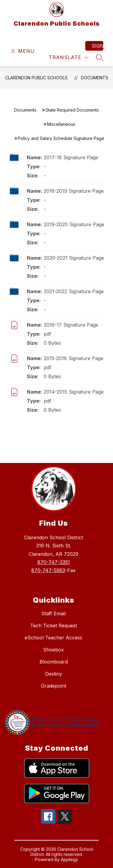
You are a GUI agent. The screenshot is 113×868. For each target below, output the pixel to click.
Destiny (54, 674)
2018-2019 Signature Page (74, 191)
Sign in (97, 46)
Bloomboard (54, 662)
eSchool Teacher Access (53, 638)
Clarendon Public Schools (36, 78)
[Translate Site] (69, 57)
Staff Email (53, 613)
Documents (95, 78)
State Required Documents (72, 110)
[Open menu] (22, 51)
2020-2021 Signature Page (74, 258)
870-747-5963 (48, 570)
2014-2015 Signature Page (74, 392)
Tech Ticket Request (53, 626)
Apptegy (69, 859)
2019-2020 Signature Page (74, 224)
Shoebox (53, 650)
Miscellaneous (61, 124)
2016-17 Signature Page (71, 325)
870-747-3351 (54, 562)
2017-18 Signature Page (71, 157)
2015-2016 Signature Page (74, 358)
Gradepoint (54, 686)
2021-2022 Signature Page (74, 291)
